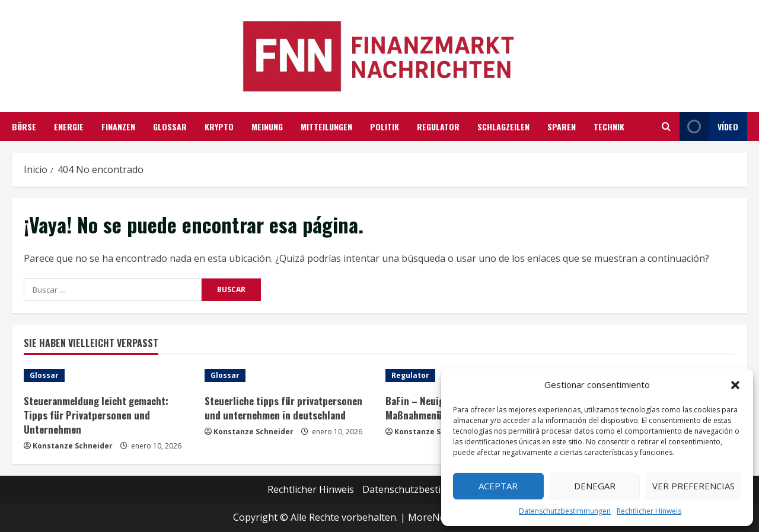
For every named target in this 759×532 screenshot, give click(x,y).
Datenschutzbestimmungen (565, 511)
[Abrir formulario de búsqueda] (666, 126)
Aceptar (498, 486)
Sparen (562, 126)
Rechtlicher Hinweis (649, 511)
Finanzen (118, 126)
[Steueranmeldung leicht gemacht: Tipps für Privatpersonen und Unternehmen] (108, 376)
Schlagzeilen (503, 126)
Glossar (170, 126)
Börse (24, 126)
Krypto (219, 126)
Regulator (438, 126)
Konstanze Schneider (73, 446)
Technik (609, 126)
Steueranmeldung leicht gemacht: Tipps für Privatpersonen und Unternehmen (96, 415)
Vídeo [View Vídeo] (709, 126)
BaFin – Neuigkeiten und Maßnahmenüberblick (438, 408)
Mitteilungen (326, 126)
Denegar (595, 486)
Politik (385, 126)
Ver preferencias (693, 486)
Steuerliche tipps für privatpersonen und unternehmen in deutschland (283, 408)
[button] (735, 385)
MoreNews (433, 517)
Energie (69, 126)
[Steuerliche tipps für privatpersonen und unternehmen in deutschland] (289, 376)
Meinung (267, 126)
